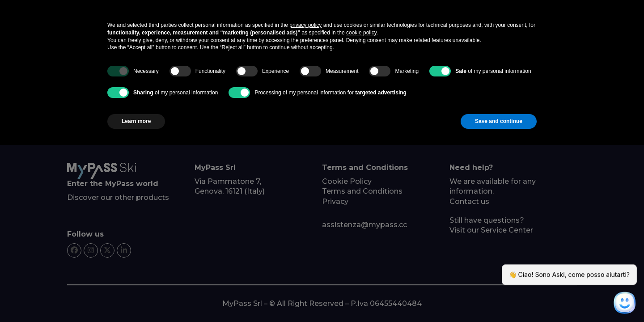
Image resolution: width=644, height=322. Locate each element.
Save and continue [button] (499, 121)
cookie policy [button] (361, 33)
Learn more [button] (136, 121)
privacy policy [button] (305, 25)
